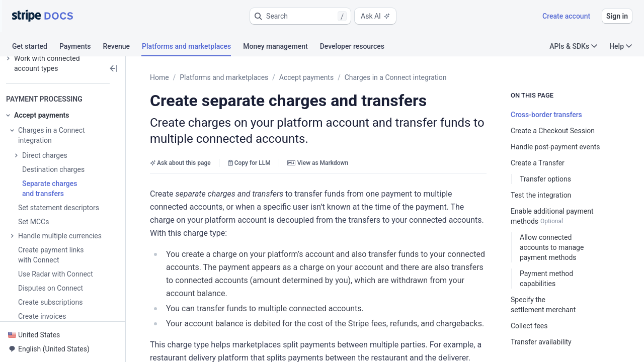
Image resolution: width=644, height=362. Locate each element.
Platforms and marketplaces (224, 77)
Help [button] (621, 46)
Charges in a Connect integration (396, 77)
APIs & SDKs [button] (573, 46)
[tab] (36, 48)
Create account (566, 16)
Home (159, 77)
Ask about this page (180, 163)
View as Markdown (318, 163)
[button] (300, 16)
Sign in (617, 16)
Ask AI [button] (375, 16)
